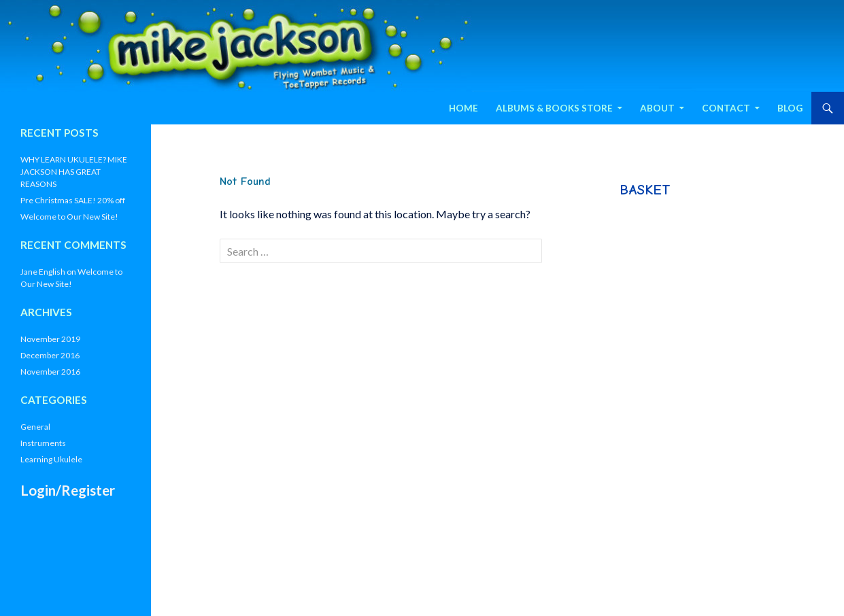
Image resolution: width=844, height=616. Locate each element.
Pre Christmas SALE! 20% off (73, 200)
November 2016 (50, 372)
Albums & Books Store (554, 108)
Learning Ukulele (51, 459)
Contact (726, 108)
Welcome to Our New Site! (69, 217)
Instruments (43, 443)
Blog (790, 108)
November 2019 (50, 339)
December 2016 (50, 355)
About (657, 108)
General (35, 427)
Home (463, 108)
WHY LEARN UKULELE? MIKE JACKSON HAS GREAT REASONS (74, 172)
